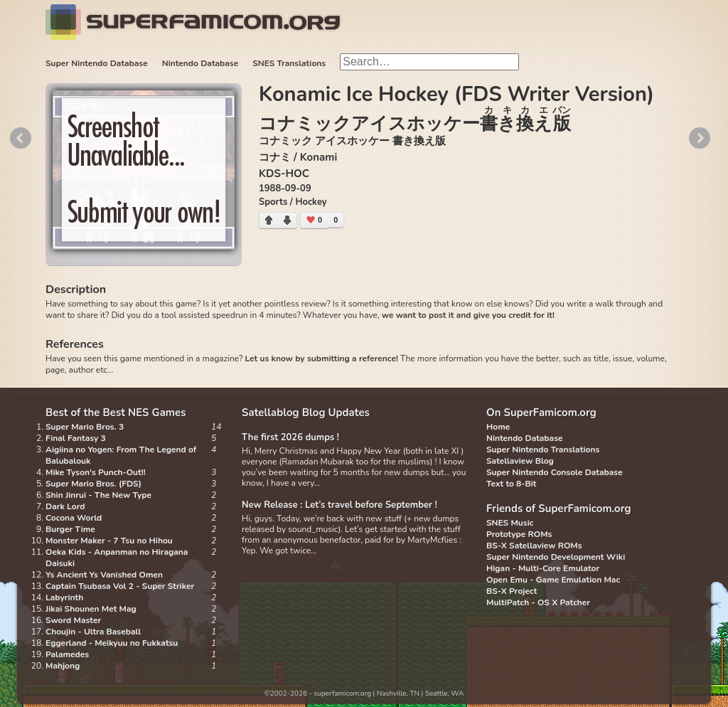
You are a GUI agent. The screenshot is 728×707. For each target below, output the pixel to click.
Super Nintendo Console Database (555, 472)
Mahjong (63, 666)
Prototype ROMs (519, 534)
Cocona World (74, 518)
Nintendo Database (200, 63)
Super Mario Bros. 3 (85, 427)
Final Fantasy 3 (76, 438)
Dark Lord (65, 506)
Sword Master (73, 620)
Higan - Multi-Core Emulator (543, 568)
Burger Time (70, 529)
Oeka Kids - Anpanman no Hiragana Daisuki (117, 558)
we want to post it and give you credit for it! (468, 315)
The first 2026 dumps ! (290, 437)
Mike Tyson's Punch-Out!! (96, 472)
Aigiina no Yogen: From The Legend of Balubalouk (121, 455)
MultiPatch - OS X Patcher (538, 602)
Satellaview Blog (520, 461)
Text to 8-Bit (511, 484)
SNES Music (510, 523)
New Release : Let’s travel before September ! (339, 505)
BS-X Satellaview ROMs (534, 546)
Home (498, 427)
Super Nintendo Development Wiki (556, 557)
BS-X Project (512, 591)
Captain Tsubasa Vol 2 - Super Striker (120, 586)
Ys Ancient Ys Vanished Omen (104, 575)
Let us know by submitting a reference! (321, 358)
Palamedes (67, 654)
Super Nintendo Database (97, 63)
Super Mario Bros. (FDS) (93, 484)
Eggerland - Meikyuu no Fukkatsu (112, 643)
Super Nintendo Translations (543, 450)
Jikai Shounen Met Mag (91, 609)
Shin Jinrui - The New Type (98, 495)
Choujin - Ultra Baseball (93, 632)
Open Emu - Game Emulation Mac (553, 580)
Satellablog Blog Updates (306, 413)
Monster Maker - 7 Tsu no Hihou (109, 541)
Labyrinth (64, 597)
